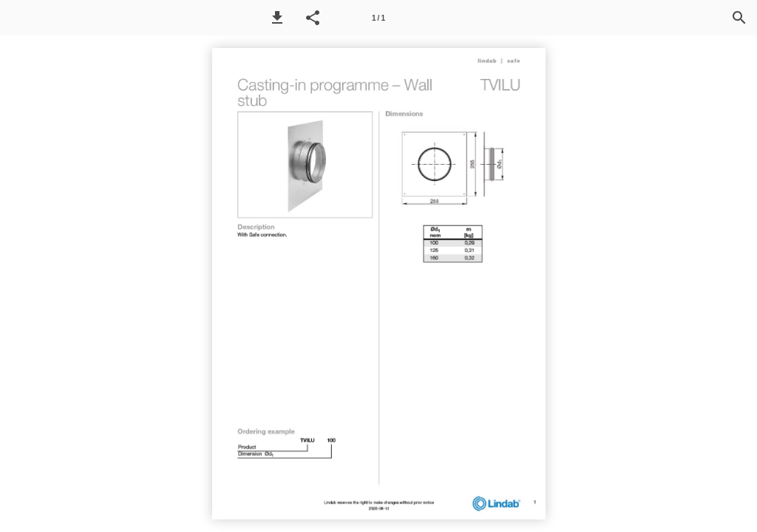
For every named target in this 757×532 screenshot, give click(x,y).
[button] (277, 18)
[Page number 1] (378, 18)
